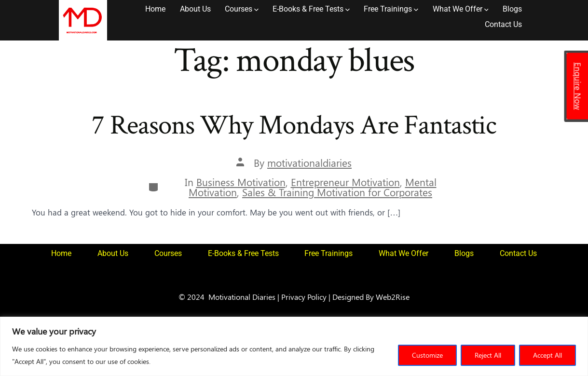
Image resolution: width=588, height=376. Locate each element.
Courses (242, 9)
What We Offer (461, 9)
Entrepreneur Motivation (345, 182)
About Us (195, 9)
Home (155, 9)
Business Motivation (241, 182)
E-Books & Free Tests (311, 9)
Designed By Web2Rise (371, 296)
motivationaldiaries (309, 163)
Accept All (547, 355)
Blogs (512, 9)
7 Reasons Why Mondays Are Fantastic (294, 125)
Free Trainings (391, 9)
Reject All (488, 355)
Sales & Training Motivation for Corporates (337, 192)
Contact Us (503, 24)
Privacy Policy (304, 296)
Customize (427, 355)
